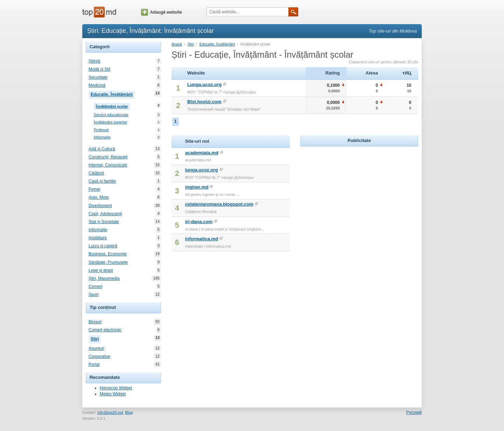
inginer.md (197, 187)
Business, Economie (108, 254)
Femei (94, 189)
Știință (94, 61)
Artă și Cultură (102, 149)
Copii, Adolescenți (105, 214)
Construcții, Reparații (108, 157)
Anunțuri (96, 348)
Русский (414, 412)
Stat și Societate (104, 222)
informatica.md (202, 239)
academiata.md (202, 153)
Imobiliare (98, 238)
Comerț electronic (105, 330)
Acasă (177, 44)
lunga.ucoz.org (202, 170)
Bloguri (95, 322)
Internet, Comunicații (108, 165)
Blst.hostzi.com (204, 102)
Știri (96, 338)
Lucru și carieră (103, 246)
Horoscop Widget (116, 388)
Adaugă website (162, 12)
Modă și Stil (99, 69)
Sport (94, 295)
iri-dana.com (199, 222)
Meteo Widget (113, 394)
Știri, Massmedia (104, 278)
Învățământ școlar (113, 106)
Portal (94, 365)
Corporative (99, 356)
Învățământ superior (110, 122)
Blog (129, 412)
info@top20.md (110, 412)
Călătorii (96, 173)
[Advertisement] (359, 192)
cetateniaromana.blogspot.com (219, 204)
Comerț (95, 287)
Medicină (97, 85)
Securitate (98, 77)
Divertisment (100, 206)
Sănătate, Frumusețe (108, 262)
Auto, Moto (99, 197)
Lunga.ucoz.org (204, 84)
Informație (102, 137)
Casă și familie (102, 181)
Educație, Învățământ (113, 94)
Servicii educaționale (111, 115)
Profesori (101, 130)
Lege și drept (101, 270)
